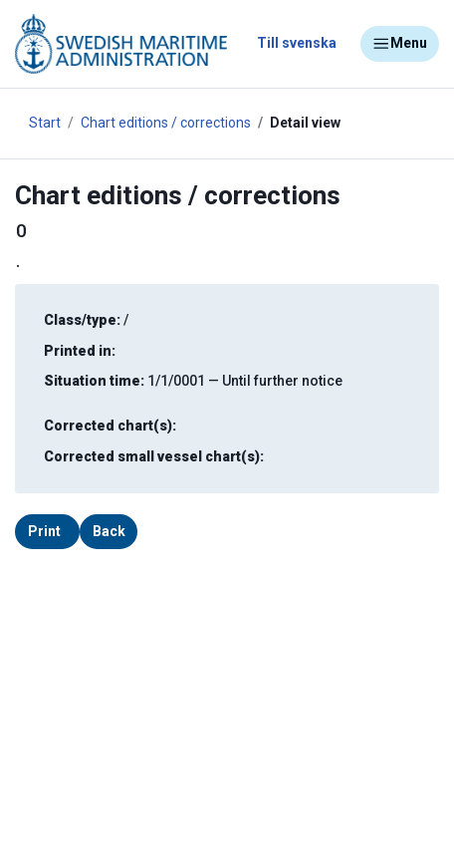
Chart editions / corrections (166, 123)
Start (45, 123)
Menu (400, 44)
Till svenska (297, 43)
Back (109, 531)
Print (44, 531)
